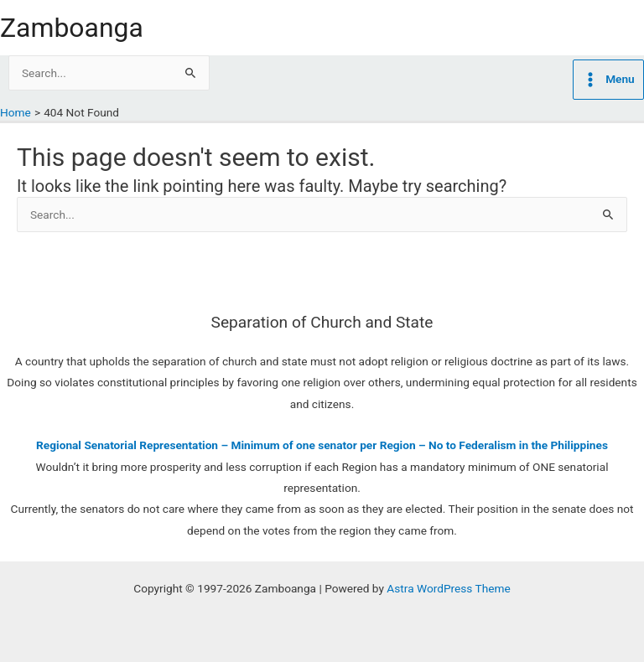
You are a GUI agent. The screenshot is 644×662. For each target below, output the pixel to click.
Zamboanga (72, 28)
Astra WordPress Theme (448, 588)
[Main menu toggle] (608, 80)
